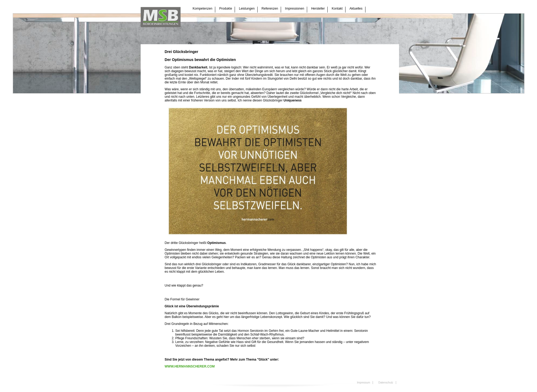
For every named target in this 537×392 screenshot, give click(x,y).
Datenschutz (386, 383)
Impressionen (295, 9)
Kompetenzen (202, 9)
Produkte (226, 9)
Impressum (363, 383)
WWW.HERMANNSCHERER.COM (190, 366)
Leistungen (247, 9)
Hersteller (318, 9)
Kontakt (337, 9)
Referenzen (270, 9)
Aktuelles (356, 9)
